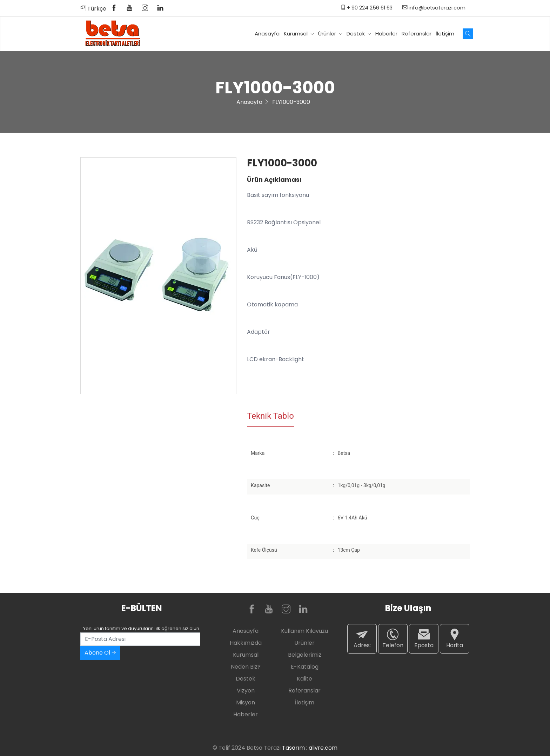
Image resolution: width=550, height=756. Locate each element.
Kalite (304, 679)
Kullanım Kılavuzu (304, 631)
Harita (455, 639)
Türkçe (93, 9)
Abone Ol (100, 653)
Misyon (246, 702)
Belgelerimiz (305, 655)
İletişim (445, 34)
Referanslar (417, 34)
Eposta (424, 639)
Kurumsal (299, 34)
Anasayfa (267, 34)
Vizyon (246, 691)
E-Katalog (305, 667)
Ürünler (330, 34)
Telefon (393, 639)
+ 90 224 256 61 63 (367, 8)
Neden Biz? (246, 667)
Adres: (362, 639)
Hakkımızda (246, 643)
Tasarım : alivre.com (310, 748)
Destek (359, 34)
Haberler (386, 34)
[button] (230, 164)
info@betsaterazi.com (434, 8)
